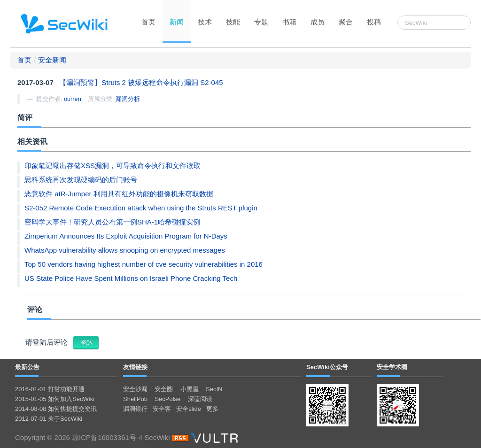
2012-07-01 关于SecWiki (49, 419)
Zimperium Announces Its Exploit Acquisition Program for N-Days (126, 236)
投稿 (374, 22)
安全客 (162, 409)
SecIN (214, 389)
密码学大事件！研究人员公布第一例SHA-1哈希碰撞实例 (112, 222)
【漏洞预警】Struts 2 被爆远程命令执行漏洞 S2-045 (141, 82)
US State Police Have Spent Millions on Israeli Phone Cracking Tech (131, 278)
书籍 (289, 22)
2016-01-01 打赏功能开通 (50, 389)
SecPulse (167, 399)
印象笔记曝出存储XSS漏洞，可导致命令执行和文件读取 (112, 166)
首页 (148, 22)
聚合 (346, 22)
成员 (318, 22)
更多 (212, 409)
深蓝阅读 (200, 399)
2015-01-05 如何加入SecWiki (55, 399)
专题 (261, 22)
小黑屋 (190, 389)
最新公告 (27, 367)
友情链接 (135, 367)
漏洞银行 (135, 409)
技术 (205, 22)
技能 (233, 22)
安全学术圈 (392, 367)
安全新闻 (52, 60)
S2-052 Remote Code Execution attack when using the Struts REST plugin (141, 208)
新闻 (177, 22)
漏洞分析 (128, 99)
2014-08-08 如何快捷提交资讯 (56, 409)
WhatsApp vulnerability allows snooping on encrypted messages (125, 250)
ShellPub (135, 399)
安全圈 (164, 389)
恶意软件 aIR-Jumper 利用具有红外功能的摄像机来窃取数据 (119, 194)
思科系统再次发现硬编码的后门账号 (81, 180)
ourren (73, 99)
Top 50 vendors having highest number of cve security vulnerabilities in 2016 (144, 264)
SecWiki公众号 (327, 367)
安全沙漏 (135, 389)
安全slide (189, 409)
